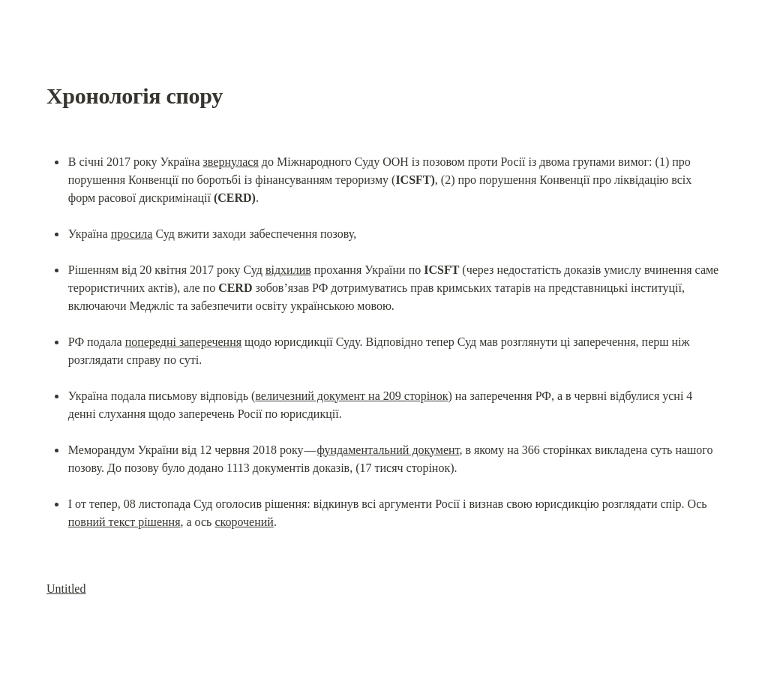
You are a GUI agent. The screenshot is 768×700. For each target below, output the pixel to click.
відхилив (288, 270)
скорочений (244, 522)
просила (132, 234)
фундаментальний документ (388, 450)
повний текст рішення (124, 522)
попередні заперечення (183, 342)
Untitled (66, 589)
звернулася (231, 162)
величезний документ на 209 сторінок (351, 396)
